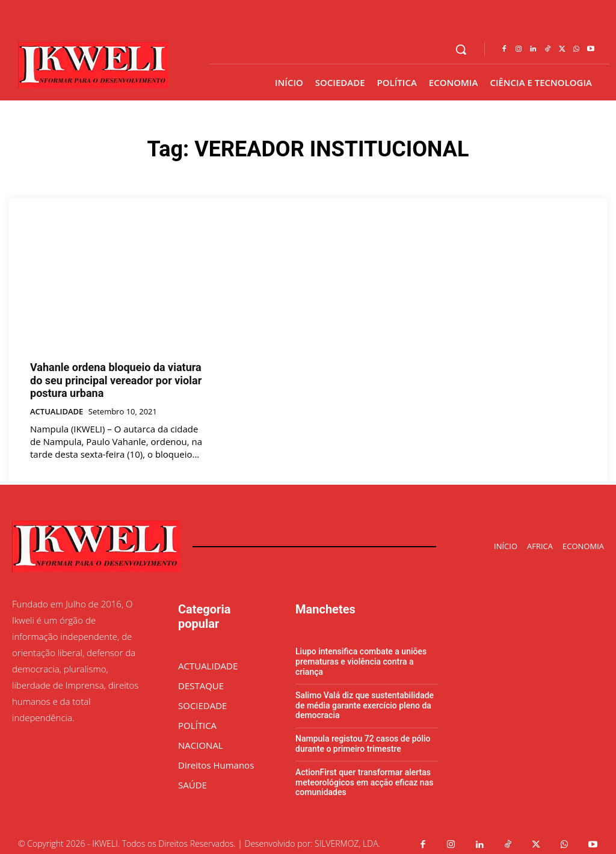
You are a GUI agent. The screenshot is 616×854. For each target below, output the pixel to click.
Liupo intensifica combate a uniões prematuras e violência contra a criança (361, 656)
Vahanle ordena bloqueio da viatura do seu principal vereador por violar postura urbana (116, 377)
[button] (461, 49)
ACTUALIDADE (57, 405)
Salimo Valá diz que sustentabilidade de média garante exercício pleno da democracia (365, 699)
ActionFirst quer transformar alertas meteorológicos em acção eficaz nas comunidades (364, 776)
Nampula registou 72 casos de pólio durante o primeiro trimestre (363, 737)
